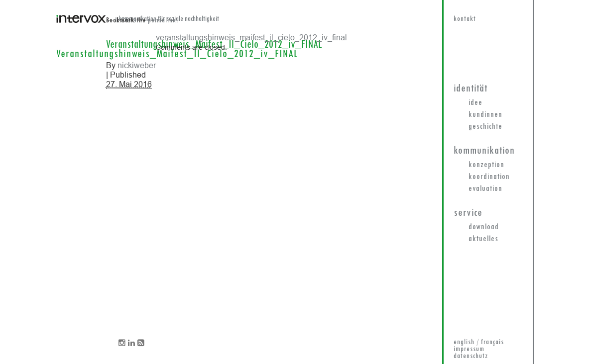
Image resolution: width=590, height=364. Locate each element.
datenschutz (471, 356)
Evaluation (485, 189)
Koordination (489, 177)
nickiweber (137, 65)
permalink (162, 21)
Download (484, 227)
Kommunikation (484, 151)
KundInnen (485, 115)
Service (468, 213)
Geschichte (485, 127)
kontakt (465, 19)
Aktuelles (483, 239)
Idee (475, 103)
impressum (469, 349)
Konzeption (486, 165)
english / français (479, 342)
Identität (471, 89)
